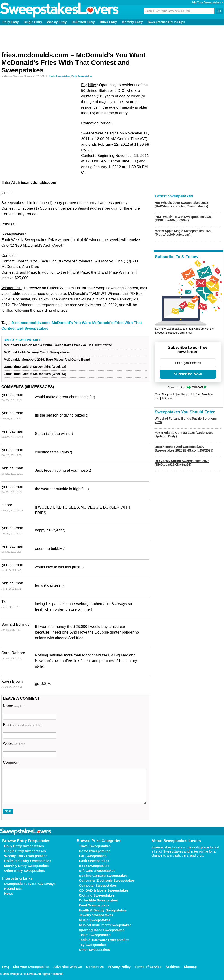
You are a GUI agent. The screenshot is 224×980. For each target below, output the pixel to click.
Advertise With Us (68, 967)
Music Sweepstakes (95, 920)
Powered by (187, 387)
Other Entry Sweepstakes (25, 871)
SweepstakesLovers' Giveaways (30, 884)
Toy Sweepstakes (93, 945)
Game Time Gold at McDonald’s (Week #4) (35, 374)
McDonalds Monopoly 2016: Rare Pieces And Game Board (47, 360)
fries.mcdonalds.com (30, 323)
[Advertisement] (112, 37)
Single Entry (33, 22)
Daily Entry (11, 22)
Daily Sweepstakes (82, 76)
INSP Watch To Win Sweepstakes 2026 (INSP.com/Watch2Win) (183, 219)
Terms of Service (148, 967)
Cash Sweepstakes (59, 76)
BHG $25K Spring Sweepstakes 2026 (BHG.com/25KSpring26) (182, 463)
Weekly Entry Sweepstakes (26, 856)
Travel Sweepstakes (95, 846)
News (9, 893)
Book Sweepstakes (94, 866)
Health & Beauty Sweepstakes (103, 910)
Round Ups (13, 889)
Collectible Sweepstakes (98, 900)
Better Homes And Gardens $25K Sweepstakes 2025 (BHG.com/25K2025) (184, 449)
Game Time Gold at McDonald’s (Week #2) (35, 367)
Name (14, 706)
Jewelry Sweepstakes (96, 915)
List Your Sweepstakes (31, 967)
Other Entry (108, 22)
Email (23, 725)
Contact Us (95, 967)
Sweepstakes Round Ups (166, 22)
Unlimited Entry (83, 22)
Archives (173, 967)
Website (14, 744)
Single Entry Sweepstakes (25, 851)
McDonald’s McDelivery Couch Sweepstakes (37, 352)
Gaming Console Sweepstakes (103, 876)
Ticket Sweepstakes (95, 935)
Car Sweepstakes (93, 856)
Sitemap (190, 967)
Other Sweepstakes (94, 950)
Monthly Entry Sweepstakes (26, 866)
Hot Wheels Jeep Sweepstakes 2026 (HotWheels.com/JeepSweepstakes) (182, 204)
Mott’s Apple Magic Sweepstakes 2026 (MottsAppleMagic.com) (183, 233)
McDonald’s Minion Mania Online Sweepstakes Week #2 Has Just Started (58, 345)
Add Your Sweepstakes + (207, 2)
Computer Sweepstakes (98, 885)
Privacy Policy (119, 967)
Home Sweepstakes (95, 851)
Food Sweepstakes (94, 905)
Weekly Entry (57, 22)
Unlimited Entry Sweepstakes (28, 861)
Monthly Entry (132, 22)
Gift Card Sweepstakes (97, 871)
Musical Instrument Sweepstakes (105, 925)
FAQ (5, 967)
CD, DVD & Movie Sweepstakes (104, 890)
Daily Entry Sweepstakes (24, 846)
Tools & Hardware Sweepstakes (104, 940)
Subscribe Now (188, 374)
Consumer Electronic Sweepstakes (107, 880)
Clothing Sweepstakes (97, 895)
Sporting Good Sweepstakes (102, 930)
